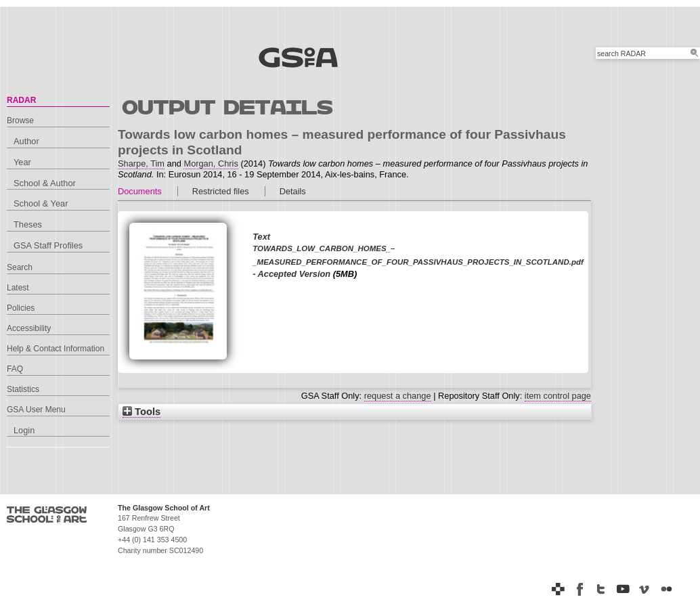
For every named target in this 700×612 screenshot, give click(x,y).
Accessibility (29, 328)
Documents (140, 191)
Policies (21, 308)
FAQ (15, 369)
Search (20, 267)
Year (22, 162)
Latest (18, 288)
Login (24, 430)
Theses (28, 224)
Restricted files (221, 191)
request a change (398, 396)
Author (26, 141)
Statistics (23, 389)
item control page (558, 396)
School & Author (45, 183)
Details (293, 191)
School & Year (41, 203)
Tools (141, 412)
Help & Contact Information (56, 349)
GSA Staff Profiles (48, 245)
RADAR (21, 100)
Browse (20, 121)
